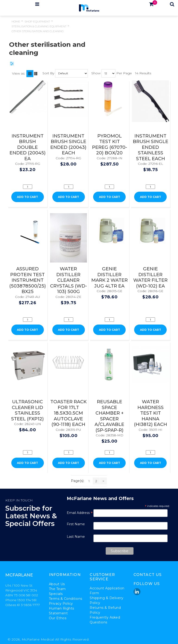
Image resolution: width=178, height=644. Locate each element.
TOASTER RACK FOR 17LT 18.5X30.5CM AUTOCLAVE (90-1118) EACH (68, 413)
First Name (76, 524)
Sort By (48, 73)
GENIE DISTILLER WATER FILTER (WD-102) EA (150, 277)
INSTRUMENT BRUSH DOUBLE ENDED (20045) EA (28, 147)
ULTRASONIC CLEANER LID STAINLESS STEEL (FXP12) (27, 410)
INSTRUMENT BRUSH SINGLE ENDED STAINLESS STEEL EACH (151, 147)
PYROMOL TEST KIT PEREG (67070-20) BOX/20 (110, 144)
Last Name (76, 537)
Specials (56, 594)
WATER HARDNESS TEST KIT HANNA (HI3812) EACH (151, 413)
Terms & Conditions (66, 599)
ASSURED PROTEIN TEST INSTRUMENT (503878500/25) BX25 (28, 280)
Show (96, 73)
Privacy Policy (61, 603)
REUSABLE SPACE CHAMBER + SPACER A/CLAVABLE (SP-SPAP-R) (109, 416)
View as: (19, 73)
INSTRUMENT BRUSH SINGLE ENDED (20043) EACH (68, 144)
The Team (57, 589)
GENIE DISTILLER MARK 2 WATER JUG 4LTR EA (110, 277)
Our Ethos (58, 618)
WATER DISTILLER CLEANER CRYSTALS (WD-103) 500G (68, 280)
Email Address (80, 513)
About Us (57, 584)
